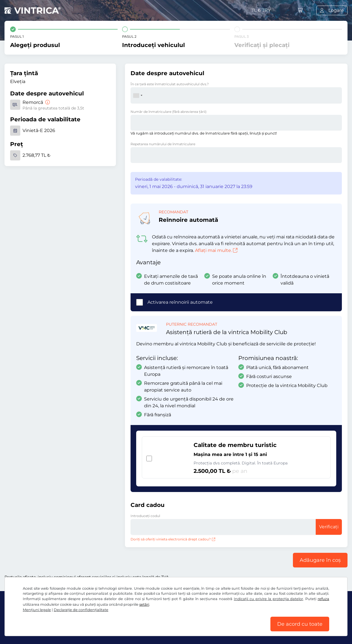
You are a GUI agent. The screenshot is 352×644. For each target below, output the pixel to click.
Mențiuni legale (37, 610)
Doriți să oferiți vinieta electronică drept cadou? (173, 539)
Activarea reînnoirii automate (180, 302)
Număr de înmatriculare (169, 112)
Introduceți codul (145, 516)
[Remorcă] (47, 102)
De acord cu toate (300, 624)
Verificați (329, 527)
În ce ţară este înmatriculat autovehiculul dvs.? (170, 84)
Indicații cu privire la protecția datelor (268, 599)
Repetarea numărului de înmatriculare (163, 144)
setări (144, 604)
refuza (323, 599)
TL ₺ (261, 10)
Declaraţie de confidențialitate (81, 610)
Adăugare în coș (320, 560)
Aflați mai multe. (216, 250)
